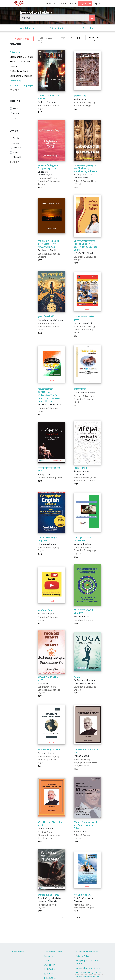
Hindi (15, 152)
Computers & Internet (21, 76)
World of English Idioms (50, 750)
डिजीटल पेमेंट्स (80, 389)
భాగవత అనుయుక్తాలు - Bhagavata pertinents (49, 167)
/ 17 (71, 38)
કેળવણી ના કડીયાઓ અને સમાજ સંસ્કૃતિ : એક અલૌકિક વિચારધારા (49, 244)
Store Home (22, 39)
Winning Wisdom (82, 895)
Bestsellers (88, 28)
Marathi (17, 157)
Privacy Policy (83, 956)
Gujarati (17, 148)
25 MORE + (15, 90)
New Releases (27, 28)
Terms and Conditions (87, 952)
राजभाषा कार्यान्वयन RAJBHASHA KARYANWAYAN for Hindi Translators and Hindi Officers (49, 395)
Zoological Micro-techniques (82, 539)
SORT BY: (93, 38)
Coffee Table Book (19, 71)
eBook (16, 113)
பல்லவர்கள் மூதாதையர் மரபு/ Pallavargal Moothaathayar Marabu (86, 168)
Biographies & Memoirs (22, 57)
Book (16, 109)
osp (15, 118)
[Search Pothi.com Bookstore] (92, 18)
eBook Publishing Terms (88, 972)
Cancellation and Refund (88, 968)
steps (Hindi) (80, 468)
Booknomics (18, 952)
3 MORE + (14, 162)
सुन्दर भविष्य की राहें (46, 317)
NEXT (78, 38)
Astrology (15, 52)
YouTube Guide (46, 610)
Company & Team (53, 952)
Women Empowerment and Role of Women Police (85, 825)
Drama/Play (16, 81)
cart (98, 4)
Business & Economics (21, 62)
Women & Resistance (49, 895)
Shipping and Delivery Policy (87, 962)
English (17, 138)
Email (48, 974)
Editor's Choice (57, 28)
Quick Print (50, 965)
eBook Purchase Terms (88, 977)
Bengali (17, 143)
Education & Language (21, 85)
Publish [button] (50, 4)
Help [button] (72, 4)
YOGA (77, 677)
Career (47, 960)
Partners (48, 956)
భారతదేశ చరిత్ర (80, 96)
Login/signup (85, 3)
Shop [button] (62, 4)
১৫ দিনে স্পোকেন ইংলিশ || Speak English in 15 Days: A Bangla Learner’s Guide (86, 245)
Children (14, 66)
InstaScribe (50, 969)
